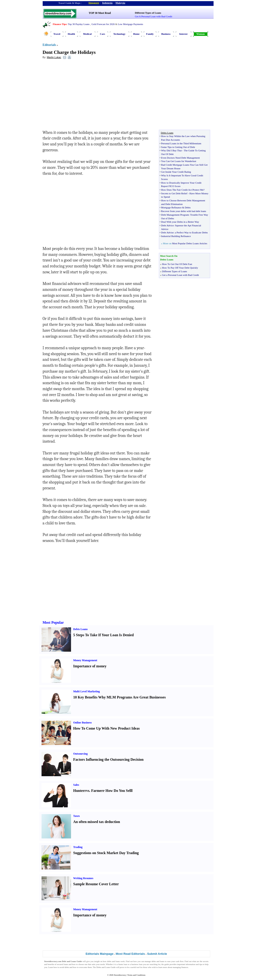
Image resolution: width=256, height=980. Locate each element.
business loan (137, 964)
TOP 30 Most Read (100, 13)
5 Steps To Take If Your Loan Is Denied (104, 635)
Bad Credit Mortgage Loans (175, 165)
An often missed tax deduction (97, 822)
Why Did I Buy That (171, 150)
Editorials (49, 45)
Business (166, 34)
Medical (87, 34)
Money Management (85, 660)
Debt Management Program (175, 215)
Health (71, 34)
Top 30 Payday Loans (79, 24)
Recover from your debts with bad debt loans (184, 211)
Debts (188, 207)
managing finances (180, 967)
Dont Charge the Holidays (69, 52)
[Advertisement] (80, 96)
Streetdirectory (120, 975)
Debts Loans (81, 629)
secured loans (63, 964)
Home (136, 34)
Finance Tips (60, 24)
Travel (57, 34)
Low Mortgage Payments (130, 24)
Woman (201, 34)
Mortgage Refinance (171, 207)
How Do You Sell (119, 791)
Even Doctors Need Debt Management (180, 158)
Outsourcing (81, 754)
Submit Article (157, 954)
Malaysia (120, 3)
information (191, 964)
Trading (78, 847)
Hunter (79, 791)
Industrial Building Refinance (176, 236)
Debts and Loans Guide (106, 967)
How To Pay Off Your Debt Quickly (180, 268)
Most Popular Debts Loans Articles (190, 243)
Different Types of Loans (148, 13)
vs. (88, 791)
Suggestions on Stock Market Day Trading (106, 853)
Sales (76, 785)
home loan (123, 964)
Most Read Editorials (130, 954)
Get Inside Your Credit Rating (176, 172)
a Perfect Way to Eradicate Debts (191, 232)
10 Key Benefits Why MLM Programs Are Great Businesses (120, 697)
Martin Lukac (54, 57)
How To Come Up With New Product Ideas (107, 728)
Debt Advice (167, 225)
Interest (183, 34)
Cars (102, 34)
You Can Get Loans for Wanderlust (179, 161)
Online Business (83, 723)
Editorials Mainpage (100, 954)
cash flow (180, 961)
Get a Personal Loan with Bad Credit (181, 275)
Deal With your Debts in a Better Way (180, 222)
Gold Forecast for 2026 (103, 24)
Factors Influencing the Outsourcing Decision (108, 759)
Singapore (94, 3)
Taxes (77, 816)
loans (118, 961)
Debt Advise (167, 232)
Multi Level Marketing (87, 691)
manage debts (150, 961)
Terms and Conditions (136, 975)
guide (167, 964)
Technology (119, 34)
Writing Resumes (83, 878)
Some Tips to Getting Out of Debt (178, 147)
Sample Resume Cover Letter (96, 884)
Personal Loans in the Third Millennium (181, 143)
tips (201, 964)
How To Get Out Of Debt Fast (177, 264)
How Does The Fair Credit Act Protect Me (182, 190)
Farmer (97, 791)
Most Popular (53, 622)
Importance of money (90, 666)
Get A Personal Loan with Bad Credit (153, 16)
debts (109, 961)
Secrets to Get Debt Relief (174, 193)
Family (150, 34)
